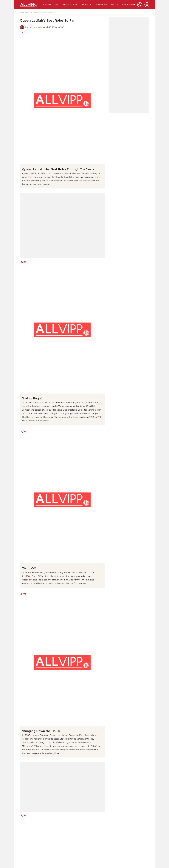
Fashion (101, 5)
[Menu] (147, 5)
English (128, 5)
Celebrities (51, 5)
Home (22, 12)
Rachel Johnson (33, 27)
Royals (87, 5)
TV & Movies (70, 5)
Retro (115, 5)
